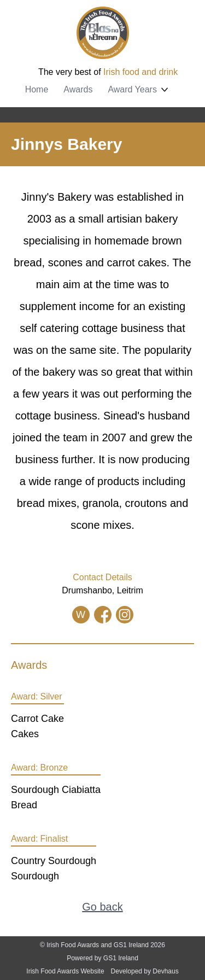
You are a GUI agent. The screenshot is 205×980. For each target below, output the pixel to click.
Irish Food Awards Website (65, 971)
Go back (102, 907)
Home (37, 89)
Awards (78, 89)
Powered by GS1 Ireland (102, 958)
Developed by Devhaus (145, 971)
